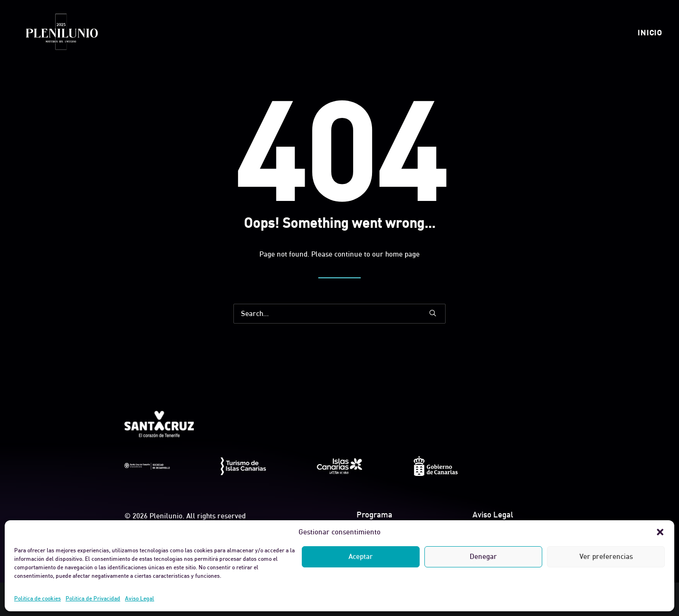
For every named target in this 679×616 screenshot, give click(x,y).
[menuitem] (650, 33)
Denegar (483, 556)
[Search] (339, 314)
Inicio (650, 33)
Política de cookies (37, 598)
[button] (660, 532)
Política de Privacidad (93, 598)
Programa (374, 514)
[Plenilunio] (61, 33)
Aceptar (361, 556)
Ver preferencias (606, 556)
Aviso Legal (140, 598)
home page (402, 254)
